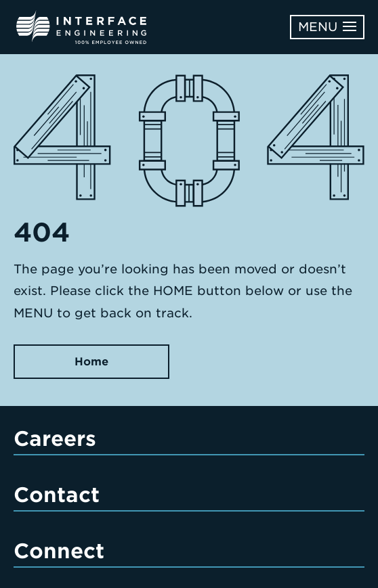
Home (91, 362)
